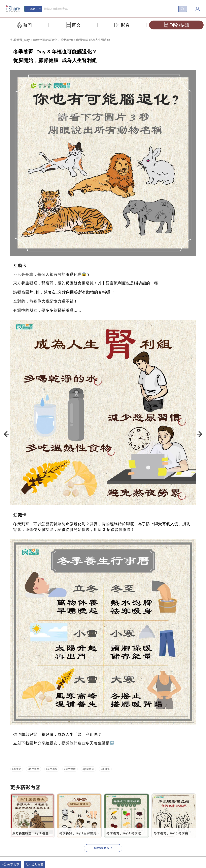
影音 (125, 25)
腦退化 (106, 769)
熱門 (28, 25)
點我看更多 (102, 848)
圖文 (76, 25)
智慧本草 (89, 769)
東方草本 (71, 769)
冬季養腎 (52, 769)
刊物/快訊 (180, 25)
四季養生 (34, 769)
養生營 (17, 769)
